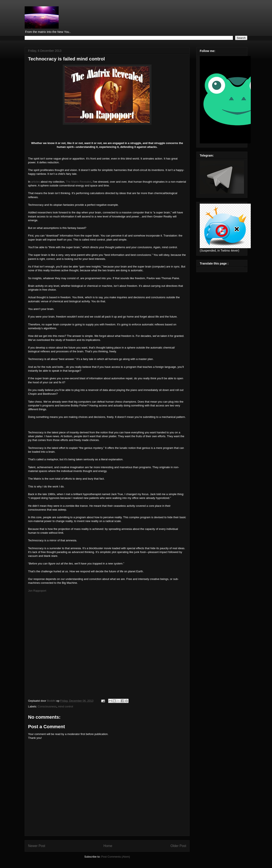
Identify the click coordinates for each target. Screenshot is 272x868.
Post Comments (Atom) (115, 857)
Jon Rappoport (37, 591)
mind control (66, 706)
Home (108, 846)
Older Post (178, 846)
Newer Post (37, 846)
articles (35, 182)
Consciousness (47, 706)
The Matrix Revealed (79, 182)
